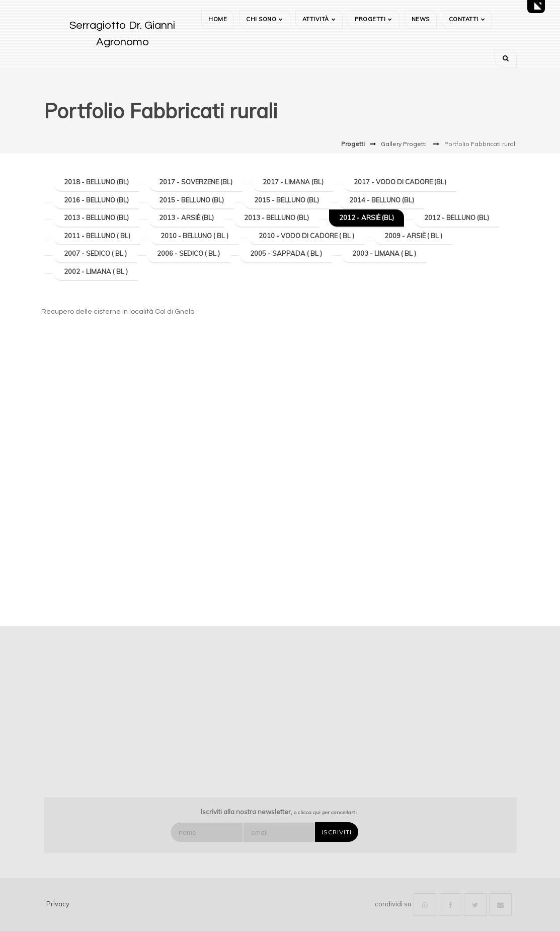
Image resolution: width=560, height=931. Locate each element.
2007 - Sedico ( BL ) (95, 253)
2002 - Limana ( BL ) (96, 271)
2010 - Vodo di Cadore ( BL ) (306, 236)
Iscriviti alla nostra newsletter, (279, 812)
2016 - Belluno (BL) (96, 200)
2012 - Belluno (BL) (457, 218)
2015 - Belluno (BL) (191, 200)
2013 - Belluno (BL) (96, 218)
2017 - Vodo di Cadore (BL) (400, 182)
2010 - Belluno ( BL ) (194, 236)
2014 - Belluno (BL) (382, 200)
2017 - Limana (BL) (293, 182)
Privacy (58, 904)
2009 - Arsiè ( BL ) (413, 236)
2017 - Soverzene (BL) (196, 182)
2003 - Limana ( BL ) (384, 253)
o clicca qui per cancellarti (325, 812)
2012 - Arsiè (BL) (367, 218)
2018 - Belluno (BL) (96, 182)
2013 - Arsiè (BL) (186, 218)
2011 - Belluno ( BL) (97, 236)
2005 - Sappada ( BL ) (286, 253)
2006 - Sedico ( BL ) (188, 253)
